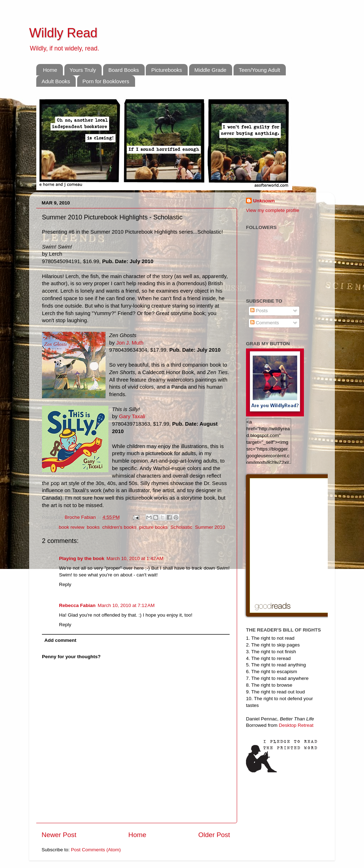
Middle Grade (210, 70)
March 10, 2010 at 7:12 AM (126, 605)
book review (71, 527)
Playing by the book (82, 558)
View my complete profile (273, 210)
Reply (65, 584)
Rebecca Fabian (77, 605)
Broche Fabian (81, 517)
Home (50, 70)
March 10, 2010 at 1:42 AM (135, 558)
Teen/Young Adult (259, 70)
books (93, 527)
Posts (259, 311)
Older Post (214, 835)
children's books (119, 527)
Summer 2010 (210, 527)
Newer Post (59, 835)
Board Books (124, 70)
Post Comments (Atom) (96, 850)
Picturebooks (167, 70)
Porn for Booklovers (106, 81)
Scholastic (181, 527)
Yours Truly (83, 70)
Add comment (60, 640)
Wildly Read (63, 33)
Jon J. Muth (130, 343)
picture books (154, 527)
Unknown (264, 201)
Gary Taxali (132, 416)
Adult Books (56, 81)
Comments (265, 323)
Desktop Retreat (296, 725)
